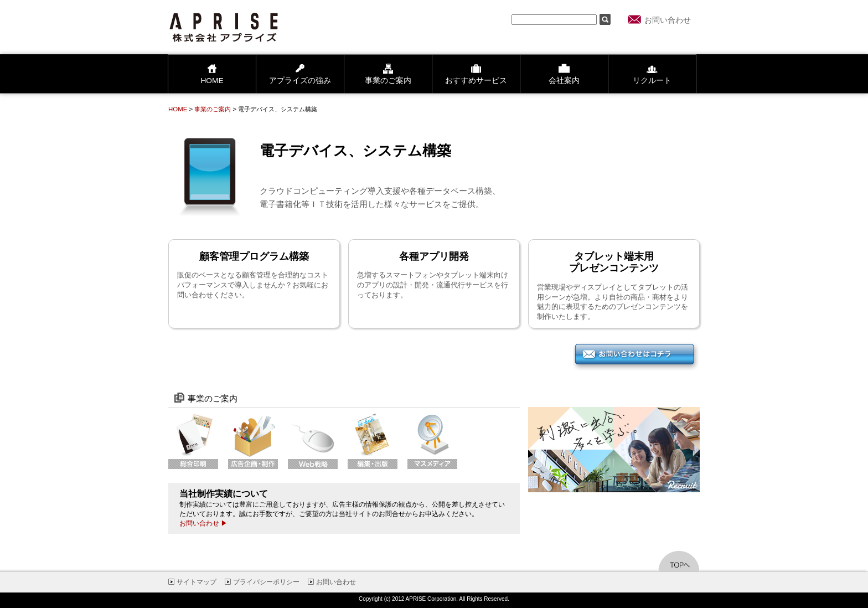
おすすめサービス (476, 74)
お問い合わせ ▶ (203, 523)
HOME (212, 74)
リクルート (652, 74)
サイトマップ (197, 582)
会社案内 (564, 74)
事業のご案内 (388, 74)
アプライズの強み (300, 74)
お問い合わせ (668, 20)
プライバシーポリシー (266, 582)
